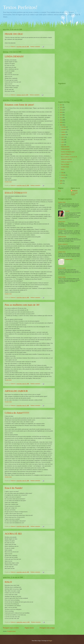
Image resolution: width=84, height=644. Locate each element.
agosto (63, 137)
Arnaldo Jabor (8, 182)
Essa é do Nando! (14, 488)
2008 (61, 181)
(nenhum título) (62, 202)
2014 (61, 112)
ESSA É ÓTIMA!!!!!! (16, 193)
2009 (61, 125)
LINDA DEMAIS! (14, 56)
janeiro (63, 178)
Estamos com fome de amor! (19, 105)
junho (63, 142)
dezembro (64, 127)
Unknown (75, 191)
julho (63, 140)
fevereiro (64, 175)
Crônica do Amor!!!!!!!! (17, 413)
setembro (64, 135)
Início (59, 191)
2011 (61, 120)
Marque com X (62, 222)
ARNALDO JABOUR (16, 391)
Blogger (50, 641)
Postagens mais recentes (11, 628)
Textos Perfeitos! (20, 7)
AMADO (67, 211)
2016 (61, 107)
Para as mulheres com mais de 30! (22, 305)
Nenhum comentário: (35, 47)
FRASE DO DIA (62, 237)
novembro (64, 130)
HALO (8, 582)
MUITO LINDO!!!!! (63, 244)
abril (63, 173)
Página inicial (29, 628)
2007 (61, 183)
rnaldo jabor (9, 380)
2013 (61, 115)
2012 (61, 117)
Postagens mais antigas (47, 628)
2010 (61, 122)
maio (63, 145)
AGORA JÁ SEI (13, 534)
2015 (61, 110)
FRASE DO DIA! (14, 34)
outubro (63, 132)
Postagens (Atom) (11, 631)
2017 (61, 105)
